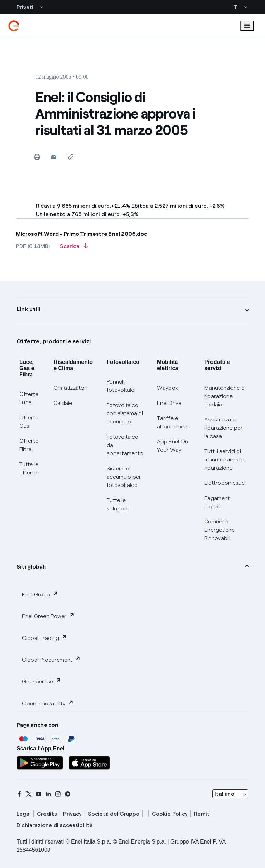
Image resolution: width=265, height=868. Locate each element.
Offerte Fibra (29, 445)
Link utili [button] (28, 309)
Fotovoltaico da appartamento (125, 445)
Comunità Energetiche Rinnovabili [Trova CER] (219, 530)
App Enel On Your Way (173, 446)
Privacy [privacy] (72, 814)
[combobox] (230, 794)
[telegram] (68, 794)
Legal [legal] (24, 814)
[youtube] (39, 794)
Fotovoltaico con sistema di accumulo (125, 413)
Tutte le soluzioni (117, 504)
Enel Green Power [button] (48, 616)
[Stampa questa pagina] (37, 157)
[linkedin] (48, 794)
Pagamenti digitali (218, 502)
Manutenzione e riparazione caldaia (224, 396)
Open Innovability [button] (48, 703)
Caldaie (63, 403)
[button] (54, 157)
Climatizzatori (70, 388)
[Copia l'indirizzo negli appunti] (71, 157)
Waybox (168, 388)
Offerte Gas (29, 422)
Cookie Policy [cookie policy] (170, 814)
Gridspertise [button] (42, 681)
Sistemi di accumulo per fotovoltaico (124, 477)
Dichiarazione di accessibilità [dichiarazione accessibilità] (55, 825)
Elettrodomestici (225, 483)
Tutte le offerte (29, 468)
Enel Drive (169, 403)
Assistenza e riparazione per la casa (223, 428)
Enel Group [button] (40, 594)
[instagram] (58, 794)
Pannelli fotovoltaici (121, 386)
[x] (29, 794)
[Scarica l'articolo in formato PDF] (74, 248)
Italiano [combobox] (224, 794)
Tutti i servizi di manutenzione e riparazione (224, 459)
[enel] (14, 26)
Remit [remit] (202, 814)
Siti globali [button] (31, 567)
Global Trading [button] (45, 638)
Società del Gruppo (114, 814)
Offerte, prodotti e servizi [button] (54, 341)
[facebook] (19, 794)
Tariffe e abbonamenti (174, 422)
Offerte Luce (29, 398)
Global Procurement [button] (51, 659)
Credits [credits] (47, 814)
